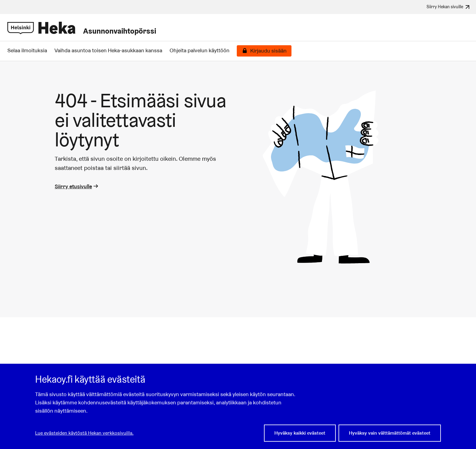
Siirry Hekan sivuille (449, 7)
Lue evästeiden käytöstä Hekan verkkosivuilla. (84, 433)
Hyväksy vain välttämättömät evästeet (390, 433)
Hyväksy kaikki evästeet (300, 433)
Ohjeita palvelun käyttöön (200, 50)
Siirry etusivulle (77, 186)
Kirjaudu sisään (268, 51)
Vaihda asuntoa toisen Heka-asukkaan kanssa (108, 50)
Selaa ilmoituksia (27, 50)
